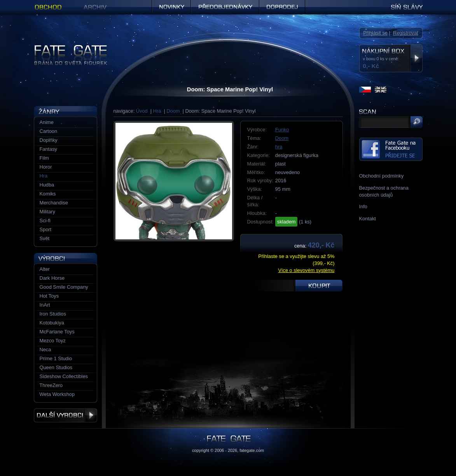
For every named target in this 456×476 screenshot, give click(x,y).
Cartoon (49, 131)
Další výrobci (66, 415)
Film (44, 158)
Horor (46, 167)
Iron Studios (53, 314)
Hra (157, 111)
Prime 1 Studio (56, 358)
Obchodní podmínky (382, 176)
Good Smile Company (64, 287)
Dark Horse (52, 278)
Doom (173, 111)
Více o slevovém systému (306, 270)
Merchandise (54, 203)
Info (363, 207)
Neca (45, 350)
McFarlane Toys (57, 332)
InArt (45, 305)
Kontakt (368, 219)
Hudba (47, 185)
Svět (45, 238)
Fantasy (49, 149)
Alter (45, 269)
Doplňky (49, 140)
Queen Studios (56, 367)
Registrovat (406, 33)
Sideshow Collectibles (64, 376)
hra (279, 147)
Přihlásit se (375, 33)
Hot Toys (49, 296)
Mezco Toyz (53, 341)
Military (48, 212)
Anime (47, 122)
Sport (46, 229)
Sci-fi (45, 221)
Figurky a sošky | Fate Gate (64, 48)
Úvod (142, 111)
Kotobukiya (52, 323)
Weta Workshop (57, 394)
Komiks (48, 194)
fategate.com (252, 450)
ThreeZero (51, 385)
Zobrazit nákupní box (416, 58)
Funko (282, 130)
